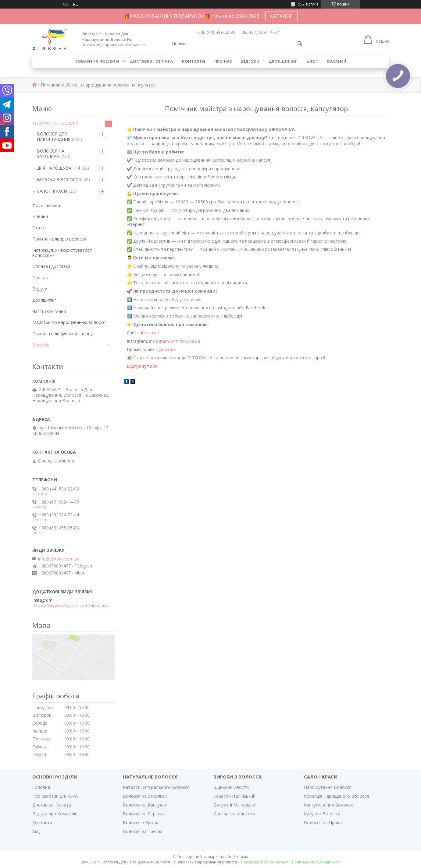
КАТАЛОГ (281, 16)
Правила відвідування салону (62, 334)
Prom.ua (241, 857)
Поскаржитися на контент (265, 862)
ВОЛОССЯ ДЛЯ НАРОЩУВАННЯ (54, 137)
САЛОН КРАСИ (52, 191)
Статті (39, 228)
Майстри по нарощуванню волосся (69, 322)
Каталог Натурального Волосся (156, 787)
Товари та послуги (97, 61)
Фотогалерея (46, 205)
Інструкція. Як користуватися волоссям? (62, 253)
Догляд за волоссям (234, 814)
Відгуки (250, 61)
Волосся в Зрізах (140, 822)
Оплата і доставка (51, 266)
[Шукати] (300, 44)
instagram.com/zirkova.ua (175, 341)
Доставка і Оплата (52, 805)
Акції (37, 831)
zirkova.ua (149, 333)
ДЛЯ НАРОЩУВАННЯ (58, 168)
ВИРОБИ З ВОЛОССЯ (59, 179)
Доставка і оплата (151, 61)
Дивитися (167, 349)
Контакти (194, 61)
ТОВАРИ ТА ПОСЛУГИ (55, 123)
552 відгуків (308, 4)
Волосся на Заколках (145, 796)
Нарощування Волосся (328, 787)
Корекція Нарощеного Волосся (336, 796)
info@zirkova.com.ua (59, 559)
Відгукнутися (142, 366)
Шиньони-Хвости (231, 787)
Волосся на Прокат (324, 822)
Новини (40, 216)
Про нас (223, 61)
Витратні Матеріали (234, 805)
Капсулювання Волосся (328, 805)
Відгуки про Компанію (55, 814)
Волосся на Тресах (143, 831)
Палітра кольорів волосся (59, 239)
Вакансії (337, 61)
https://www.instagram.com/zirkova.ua (72, 606)
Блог (312, 61)
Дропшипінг (283, 61)
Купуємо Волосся (322, 814)
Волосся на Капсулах (145, 805)
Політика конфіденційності (316, 862)
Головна (41, 787)
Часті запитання (49, 311)
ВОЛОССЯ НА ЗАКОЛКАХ (51, 154)
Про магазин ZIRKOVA (55, 796)
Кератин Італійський (234, 796)
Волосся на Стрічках (144, 814)
